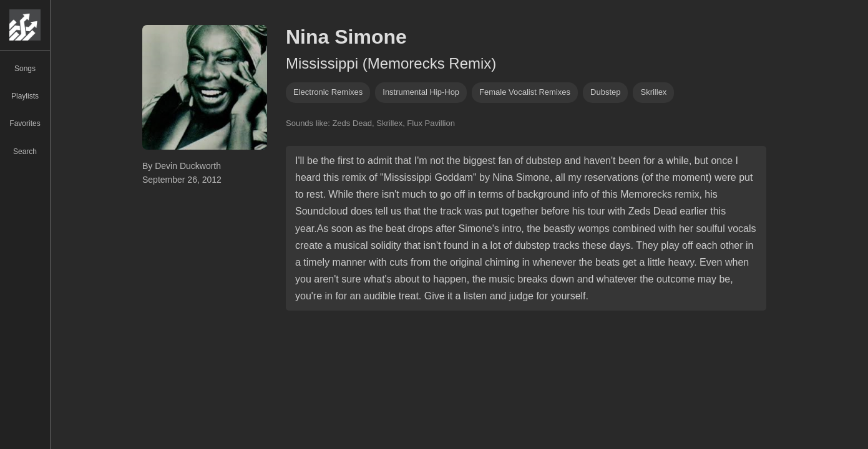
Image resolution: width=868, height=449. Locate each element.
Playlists (25, 96)
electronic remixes (328, 92)
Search (25, 152)
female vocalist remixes (525, 92)
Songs (25, 69)
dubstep (605, 92)
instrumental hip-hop (421, 92)
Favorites (25, 123)
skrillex (653, 92)
